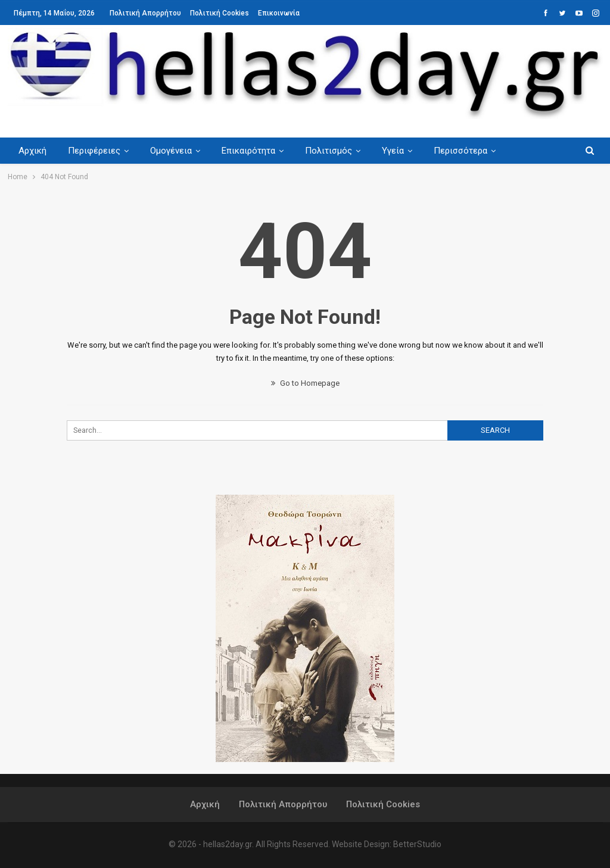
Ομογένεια (175, 151)
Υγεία (402, 151)
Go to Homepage (305, 383)
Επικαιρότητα (254, 151)
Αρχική (32, 151)
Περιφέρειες (96, 151)
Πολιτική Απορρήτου (145, 13)
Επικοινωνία (279, 13)
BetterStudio (417, 844)
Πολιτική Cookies (220, 13)
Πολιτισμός (336, 151)
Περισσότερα (471, 151)
